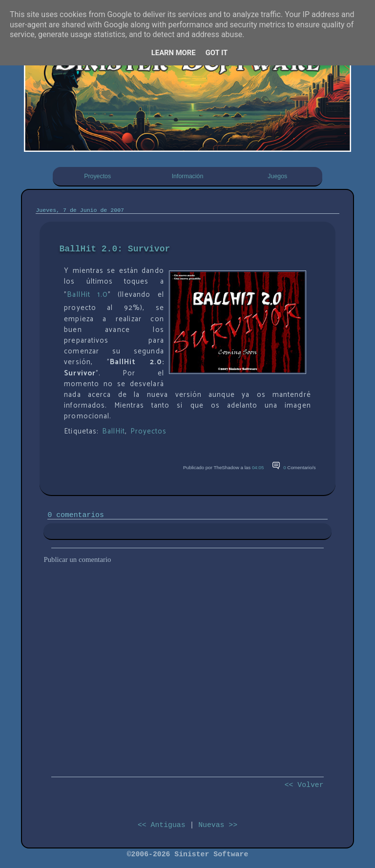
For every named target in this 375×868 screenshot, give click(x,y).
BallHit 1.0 (87, 295)
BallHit (114, 432)
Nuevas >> (218, 825)
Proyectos (97, 176)
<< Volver (304, 785)
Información (188, 176)
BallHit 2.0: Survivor (115, 249)
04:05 (258, 467)
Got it (217, 53)
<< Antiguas (162, 825)
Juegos (277, 176)
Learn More (174, 53)
